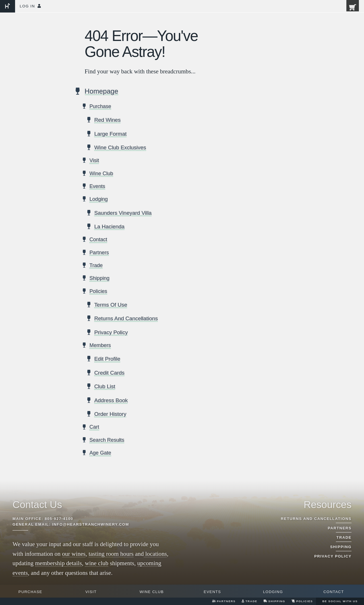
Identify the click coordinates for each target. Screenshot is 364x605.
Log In (30, 6)
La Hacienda (110, 227)
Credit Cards (110, 373)
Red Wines (108, 120)
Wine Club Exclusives (121, 148)
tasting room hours (111, 554)
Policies (302, 601)
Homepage (102, 92)
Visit (91, 592)
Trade (250, 601)
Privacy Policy (111, 333)
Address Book (111, 401)
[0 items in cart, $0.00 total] (349, 9)
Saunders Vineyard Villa (123, 213)
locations (155, 554)
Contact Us (37, 504)
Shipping (274, 601)
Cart (94, 428)
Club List (105, 387)
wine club (97, 563)
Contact (334, 592)
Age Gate (100, 453)
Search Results (107, 441)
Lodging (273, 592)
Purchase (30, 592)
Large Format (111, 134)
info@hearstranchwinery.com (90, 524)
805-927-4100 (59, 519)
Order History (110, 414)
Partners (224, 601)
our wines (74, 554)
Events (212, 592)
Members (100, 346)
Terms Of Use (111, 305)
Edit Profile (107, 359)
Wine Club (152, 592)
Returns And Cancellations (127, 319)
